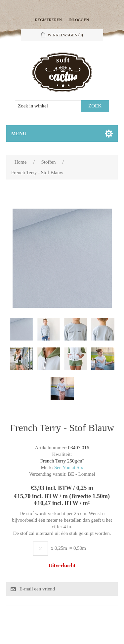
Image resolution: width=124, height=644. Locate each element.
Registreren (48, 20)
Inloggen (79, 20)
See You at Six (69, 467)
